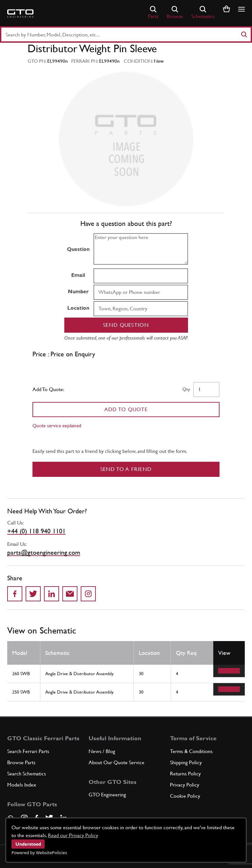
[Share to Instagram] (88, 594)
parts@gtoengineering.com (44, 552)
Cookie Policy (185, 796)
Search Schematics (27, 774)
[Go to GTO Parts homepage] (20, 13)
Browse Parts (21, 762)
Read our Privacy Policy (73, 835)
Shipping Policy (186, 762)
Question (78, 249)
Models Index (22, 785)
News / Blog (102, 751)
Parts (153, 13)
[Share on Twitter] (33, 594)
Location (78, 308)
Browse (175, 13)
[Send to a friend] (70, 594)
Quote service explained (57, 425)
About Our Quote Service (116, 762)
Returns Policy (185, 774)
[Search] (244, 34)
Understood (28, 844)
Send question (126, 325)
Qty (186, 389)
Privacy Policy (185, 785)
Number (78, 291)
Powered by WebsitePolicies (39, 853)
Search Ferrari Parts (28, 751)
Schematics (203, 13)
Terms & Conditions (191, 751)
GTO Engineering (107, 795)
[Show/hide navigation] (241, 9)
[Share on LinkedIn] (52, 594)
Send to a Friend (126, 469)
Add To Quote (126, 409)
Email (78, 275)
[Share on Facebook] (15, 594)
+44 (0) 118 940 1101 (36, 531)
